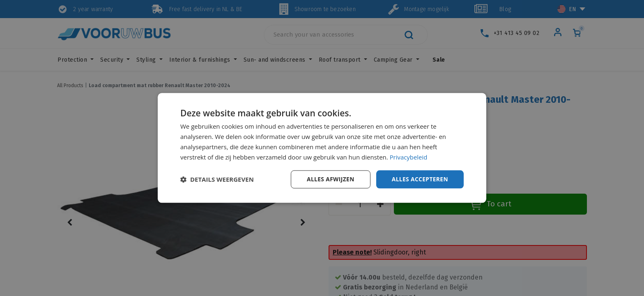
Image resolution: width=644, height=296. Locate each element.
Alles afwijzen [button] (329, 179)
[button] (217, 180)
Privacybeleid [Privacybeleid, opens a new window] (409, 157)
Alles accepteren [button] (419, 179)
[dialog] (322, 148)
